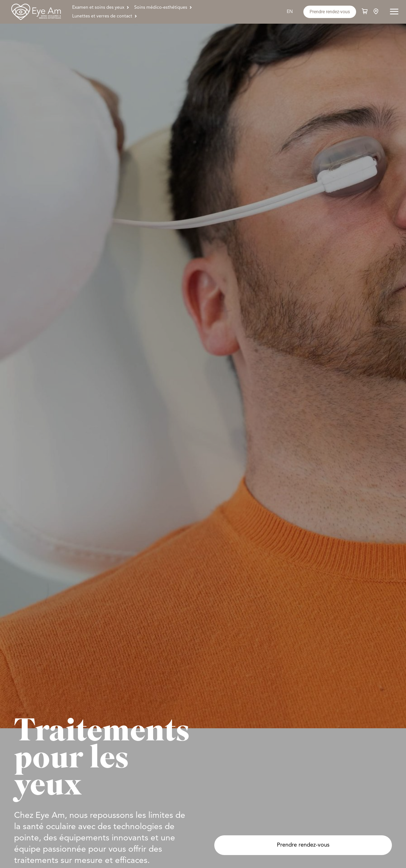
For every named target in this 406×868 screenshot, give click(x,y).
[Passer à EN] (290, 12)
